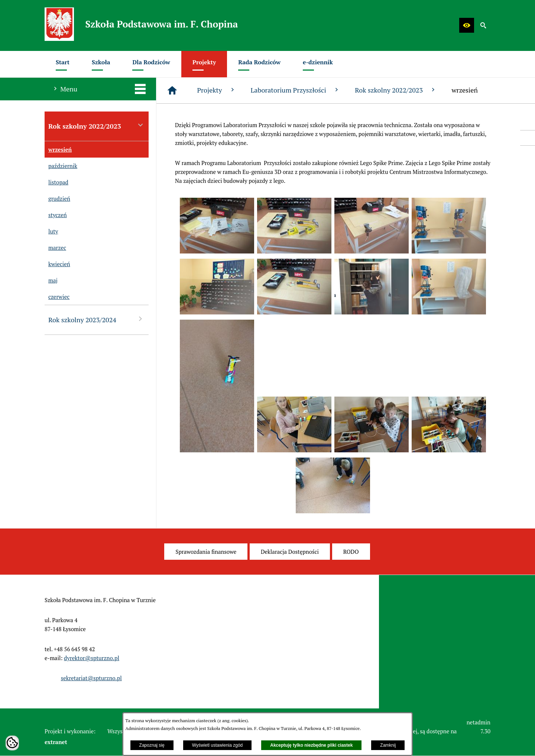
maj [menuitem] (51, 280)
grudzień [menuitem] (57, 198)
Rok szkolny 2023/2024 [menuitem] (97, 319)
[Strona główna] (172, 91)
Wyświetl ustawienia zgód (218, 745)
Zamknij (388, 745)
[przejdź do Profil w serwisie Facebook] (528, 138)
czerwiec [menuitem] (57, 297)
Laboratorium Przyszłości (296, 90)
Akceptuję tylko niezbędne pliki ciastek (311, 745)
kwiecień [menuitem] (57, 264)
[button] (467, 25)
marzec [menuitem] (55, 248)
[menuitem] (63, 64)
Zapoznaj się (152, 745)
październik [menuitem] (61, 166)
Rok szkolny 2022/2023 (396, 90)
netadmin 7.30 (479, 727)
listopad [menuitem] (56, 182)
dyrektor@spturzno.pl (92, 658)
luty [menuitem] (51, 231)
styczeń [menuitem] (56, 215)
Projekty (216, 90)
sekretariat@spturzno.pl (91, 678)
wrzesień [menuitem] (58, 149)
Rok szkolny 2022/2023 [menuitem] (97, 126)
